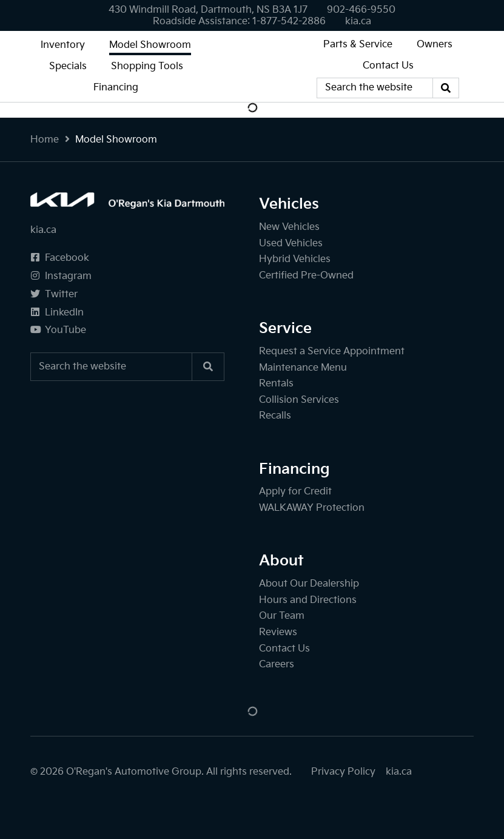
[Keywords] (375, 88)
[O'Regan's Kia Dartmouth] (252, 66)
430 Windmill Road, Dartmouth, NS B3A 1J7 (208, 10)
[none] (361, 10)
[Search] (446, 88)
